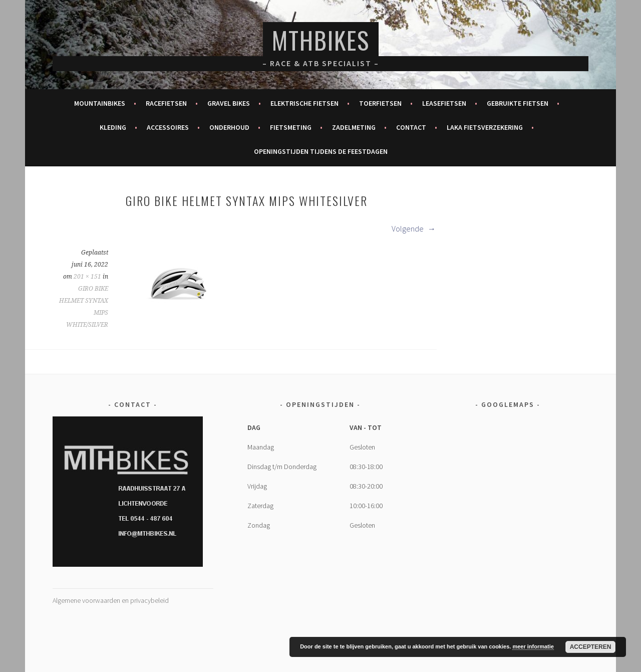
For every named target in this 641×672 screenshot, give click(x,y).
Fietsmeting (291, 127)
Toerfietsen (380, 103)
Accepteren (591, 647)
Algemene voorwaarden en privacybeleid (111, 600)
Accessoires (168, 127)
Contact (411, 127)
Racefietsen (166, 103)
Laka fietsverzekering (485, 127)
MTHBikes (321, 40)
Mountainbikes (100, 103)
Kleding (113, 127)
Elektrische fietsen (304, 103)
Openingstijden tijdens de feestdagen (321, 151)
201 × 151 (87, 277)
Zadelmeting (354, 127)
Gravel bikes (229, 103)
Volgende (414, 229)
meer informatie (533, 646)
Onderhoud (229, 127)
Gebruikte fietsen (518, 103)
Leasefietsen (444, 103)
